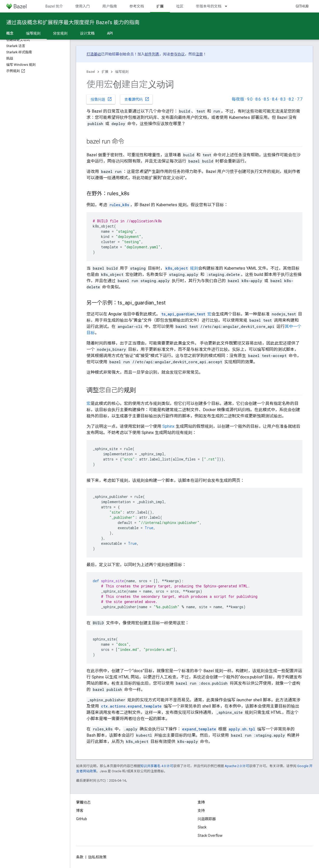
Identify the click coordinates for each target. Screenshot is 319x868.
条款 (80, 857)
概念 (10, 33)
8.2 (291, 99)
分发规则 (60, 33)
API (110, 33)
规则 (181, 268)
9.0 (250, 99)
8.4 (275, 99)
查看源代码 (137, 99)
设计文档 (87, 33)
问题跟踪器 (207, 819)
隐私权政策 (97, 857)
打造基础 (94, 54)
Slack (202, 827)
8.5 (266, 99)
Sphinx (168, 426)
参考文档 (137, 6)
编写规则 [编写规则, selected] (33, 33)
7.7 (300, 99)
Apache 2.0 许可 (237, 766)
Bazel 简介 (54, 6)
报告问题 (101, 99)
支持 (201, 811)
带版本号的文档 (209, 6)
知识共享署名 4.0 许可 (157, 766)
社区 (180, 6)
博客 (80, 811)
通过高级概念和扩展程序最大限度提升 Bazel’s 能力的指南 (73, 22)
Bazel (91, 72)
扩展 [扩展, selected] (160, 6)
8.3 (283, 99)
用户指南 (110, 6)
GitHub (302, 6)
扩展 (105, 72)
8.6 (258, 99)
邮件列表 (152, 54)
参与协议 (177, 54)
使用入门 (83, 6)
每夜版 (238, 99)
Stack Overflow (210, 835)
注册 (199, 54)
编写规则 (122, 72)
